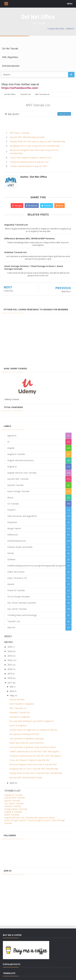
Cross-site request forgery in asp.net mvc (31, 158)
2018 (10, 678)
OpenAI (11, 584)
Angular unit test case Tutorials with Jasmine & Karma (30, 818)
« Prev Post (8, 291)
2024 (10, 651)
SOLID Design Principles (19, 597)
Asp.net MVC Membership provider (27, 137)
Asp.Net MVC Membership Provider (26, 778)
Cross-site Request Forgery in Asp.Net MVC (30, 760)
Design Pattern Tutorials (16, 809)
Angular (11, 448)
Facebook (32, 205)
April (12, 783)
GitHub (11, 553)
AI (8, 442)
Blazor (10, 497)
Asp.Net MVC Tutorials (18, 479)
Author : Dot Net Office (34, 177)
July (11, 687)
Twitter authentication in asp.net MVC (29, 166)
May (12, 695)
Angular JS (12, 467)
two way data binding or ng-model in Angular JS (32, 721)
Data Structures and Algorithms (22, 516)
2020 (10, 669)
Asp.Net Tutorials (15, 485)
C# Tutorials (13, 504)
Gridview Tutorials (13, 806)
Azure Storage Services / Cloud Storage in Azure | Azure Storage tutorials (34, 267)
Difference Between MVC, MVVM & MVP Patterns (30, 238)
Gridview (11, 559)
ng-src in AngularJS (18, 725)
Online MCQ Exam (16, 572)
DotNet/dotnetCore (17, 541)
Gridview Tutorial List (16, 252)
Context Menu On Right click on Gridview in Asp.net (33, 730)
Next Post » (66, 292)
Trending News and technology (22, 615)
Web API (11, 627)
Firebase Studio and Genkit (20, 547)
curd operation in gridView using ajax (27, 738)
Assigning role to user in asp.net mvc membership (35, 146)
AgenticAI (12, 436)
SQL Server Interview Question (22, 603)
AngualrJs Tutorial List (16, 225)
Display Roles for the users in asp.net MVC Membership (38, 141)
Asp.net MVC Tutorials (15, 798)
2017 (10, 683)
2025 (10, 647)
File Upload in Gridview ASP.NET (24, 734)
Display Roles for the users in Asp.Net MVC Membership (36, 773)
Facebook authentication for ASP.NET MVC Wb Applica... (36, 756)
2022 (10, 660)
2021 (10, 665)
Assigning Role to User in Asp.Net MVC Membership (34, 769)
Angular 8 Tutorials (16, 454)
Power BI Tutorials (16, 590)
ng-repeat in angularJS (20, 717)
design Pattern (14, 528)
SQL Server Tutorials (17, 609)
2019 (10, 674)
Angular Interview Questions (21, 460)
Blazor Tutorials (12, 815)
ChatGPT (12, 510)
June (12, 691)
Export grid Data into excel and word (27, 743)
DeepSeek (12, 522)
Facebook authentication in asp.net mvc (29, 162)
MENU (70, 4)
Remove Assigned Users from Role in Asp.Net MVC (33, 764)
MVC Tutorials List (18, 708)
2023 (10, 656)
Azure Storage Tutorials (18, 491)
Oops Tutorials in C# (17, 578)
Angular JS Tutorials (13, 795)
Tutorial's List (64, 114)
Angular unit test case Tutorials (22, 473)
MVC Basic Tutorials (20, 133)
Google (17, 205)
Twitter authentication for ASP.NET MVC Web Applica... (35, 751)
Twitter (47, 205)
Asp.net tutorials (17, 699)
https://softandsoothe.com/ (20, 88)
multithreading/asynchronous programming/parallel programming (38, 566)
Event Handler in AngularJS (22, 704)
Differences (13, 535)
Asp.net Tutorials (12, 801)
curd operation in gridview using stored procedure (33, 747)
